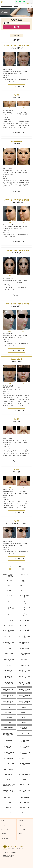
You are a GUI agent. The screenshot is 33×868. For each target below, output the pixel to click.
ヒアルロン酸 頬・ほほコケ (9, 609)
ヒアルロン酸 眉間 (10, 625)
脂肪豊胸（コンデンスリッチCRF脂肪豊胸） (9, 575)
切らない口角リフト (25, 803)
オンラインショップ (6, 838)
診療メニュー (21, 821)
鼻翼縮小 (11, 723)
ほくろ (11, 780)
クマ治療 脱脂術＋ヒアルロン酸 (25, 654)
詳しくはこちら (18, 86)
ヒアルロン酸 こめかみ (9, 614)
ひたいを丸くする (26, 665)
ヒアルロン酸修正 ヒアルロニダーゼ (25, 643)
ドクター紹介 (21, 829)
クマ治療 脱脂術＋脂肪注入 (9, 660)
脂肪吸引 (11, 591)
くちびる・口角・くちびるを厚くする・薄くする (9, 785)
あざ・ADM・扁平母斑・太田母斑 (25, 741)
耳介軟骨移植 (10, 718)
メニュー (31, 2)
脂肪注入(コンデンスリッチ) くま (25, 677)
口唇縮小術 (11, 808)
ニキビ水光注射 (10, 741)
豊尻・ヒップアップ (25, 586)
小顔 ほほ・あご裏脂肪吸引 (25, 764)
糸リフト (11, 708)
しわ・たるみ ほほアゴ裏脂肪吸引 (25, 753)
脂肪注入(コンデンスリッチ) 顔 (9, 671)
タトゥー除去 (10, 813)
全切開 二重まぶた (25, 798)
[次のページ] (23, 569)
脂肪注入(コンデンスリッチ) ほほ (25, 690)
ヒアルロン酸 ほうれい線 (25, 596)
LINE (24, 2)
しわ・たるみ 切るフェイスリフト (9, 747)
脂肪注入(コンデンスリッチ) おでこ (25, 671)
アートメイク (26, 591)
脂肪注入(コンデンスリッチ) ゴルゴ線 (9, 690)
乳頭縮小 (11, 586)
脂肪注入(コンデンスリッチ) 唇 (9, 702)
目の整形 (27, 723)
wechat (20, 2)
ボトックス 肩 (10, 775)
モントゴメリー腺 (26, 785)
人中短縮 (11, 803)
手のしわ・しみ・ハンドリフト (25, 791)
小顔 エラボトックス (25, 759)
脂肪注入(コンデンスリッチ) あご (9, 696)
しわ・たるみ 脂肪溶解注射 (9, 753)
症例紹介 (20, 825)
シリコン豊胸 (26, 575)
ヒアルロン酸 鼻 (10, 620)
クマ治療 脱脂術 (26, 648)
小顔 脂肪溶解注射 (10, 759)
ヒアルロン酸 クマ (25, 625)
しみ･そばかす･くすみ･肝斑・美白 (25, 728)
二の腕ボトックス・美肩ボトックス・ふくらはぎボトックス (9, 792)
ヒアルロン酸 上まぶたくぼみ (9, 631)
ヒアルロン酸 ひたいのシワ (25, 615)
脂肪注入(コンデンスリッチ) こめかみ (9, 677)
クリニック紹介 (5, 829)
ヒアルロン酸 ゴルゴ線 (9, 602)
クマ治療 (11, 648)
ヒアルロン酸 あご (25, 620)
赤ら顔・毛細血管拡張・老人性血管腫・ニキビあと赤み (9, 735)
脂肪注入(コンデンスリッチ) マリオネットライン (25, 683)
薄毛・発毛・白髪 (26, 808)
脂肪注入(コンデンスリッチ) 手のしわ (25, 702)
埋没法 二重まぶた (10, 798)
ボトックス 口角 (26, 770)
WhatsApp (17, 2)
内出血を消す (26, 813)
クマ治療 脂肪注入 (10, 653)
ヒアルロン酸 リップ (9, 636)
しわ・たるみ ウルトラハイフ (25, 747)
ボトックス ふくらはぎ (25, 775)
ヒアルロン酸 (10, 596)
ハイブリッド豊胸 (10, 581)
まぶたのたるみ (26, 659)
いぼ (27, 780)
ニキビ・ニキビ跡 (26, 734)
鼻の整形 (27, 708)
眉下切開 (11, 665)
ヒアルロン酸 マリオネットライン (25, 602)
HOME (3, 821)
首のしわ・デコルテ (10, 770)
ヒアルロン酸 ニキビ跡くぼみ (25, 637)
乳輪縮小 (27, 581)
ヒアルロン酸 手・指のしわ (9, 643)
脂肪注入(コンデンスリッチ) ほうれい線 (9, 683)
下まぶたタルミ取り (10, 728)
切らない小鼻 (26, 713)
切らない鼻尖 (10, 713)
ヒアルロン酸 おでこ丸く (25, 609)
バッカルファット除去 (9, 764)
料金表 (3, 825)
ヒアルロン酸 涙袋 (25, 630)
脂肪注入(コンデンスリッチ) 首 (25, 696)
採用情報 (20, 834)
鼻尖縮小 (27, 718)
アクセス (4, 834)
